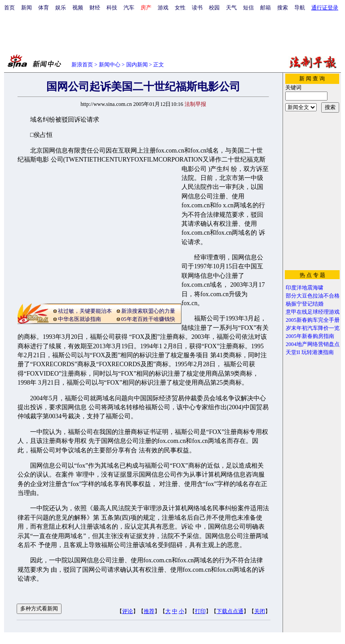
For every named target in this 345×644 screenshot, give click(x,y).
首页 (9, 8)
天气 (231, 8)
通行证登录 (325, 8)
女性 (180, 8)
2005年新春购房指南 (310, 336)
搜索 (283, 8)
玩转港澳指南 (318, 352)
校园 (214, 8)
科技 (112, 8)
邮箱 (265, 8)
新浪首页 (82, 65)
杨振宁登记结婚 (305, 304)
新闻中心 (110, 65)
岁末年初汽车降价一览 (313, 328)
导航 (300, 8)
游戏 (163, 8)
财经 (95, 8)
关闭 (260, 611)
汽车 (129, 8)
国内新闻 (137, 65)
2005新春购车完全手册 (313, 320)
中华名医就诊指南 (80, 319)
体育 (44, 8)
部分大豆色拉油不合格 (313, 296)
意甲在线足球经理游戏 (313, 312)
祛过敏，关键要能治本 (85, 311)
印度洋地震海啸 (305, 288)
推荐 (149, 611)
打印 (200, 611)
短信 (248, 8)
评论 (128, 611)
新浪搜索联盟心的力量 (148, 311)
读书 (197, 8)
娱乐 (61, 8)
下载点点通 (230, 611)
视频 (78, 8)
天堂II (293, 352)
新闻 (27, 8)
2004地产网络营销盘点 (313, 344)
